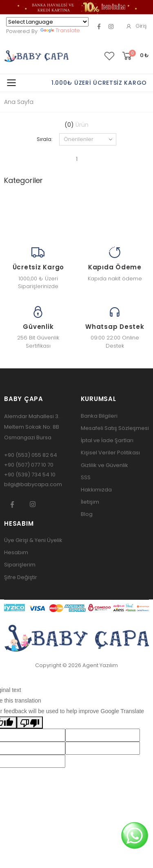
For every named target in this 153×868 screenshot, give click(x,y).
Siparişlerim (20, 565)
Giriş (136, 26)
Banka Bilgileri (99, 416)
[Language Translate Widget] (47, 22)
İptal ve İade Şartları (107, 440)
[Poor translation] (30, 723)
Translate (60, 30)
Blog (87, 514)
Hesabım (16, 552)
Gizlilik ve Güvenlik (104, 465)
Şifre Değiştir (21, 577)
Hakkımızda (96, 490)
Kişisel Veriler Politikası (110, 453)
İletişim (90, 502)
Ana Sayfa (19, 102)
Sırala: (44, 139)
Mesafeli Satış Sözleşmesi (115, 428)
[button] (135, 56)
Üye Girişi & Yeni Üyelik (33, 540)
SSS (86, 477)
